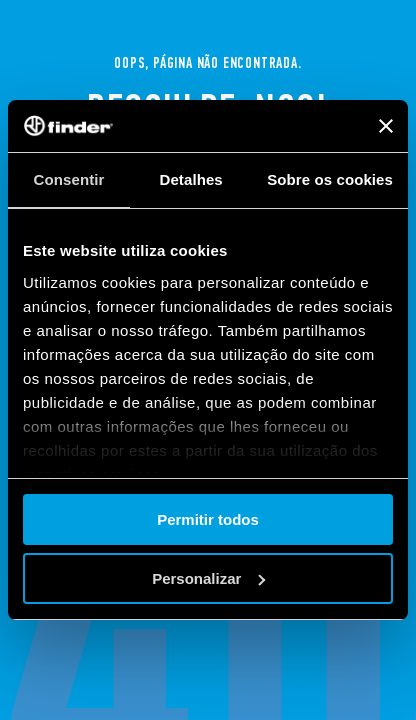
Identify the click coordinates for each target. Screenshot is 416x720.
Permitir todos (208, 519)
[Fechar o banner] (386, 126)
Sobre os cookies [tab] (330, 179)
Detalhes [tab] (190, 179)
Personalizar (208, 578)
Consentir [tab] (69, 179)
